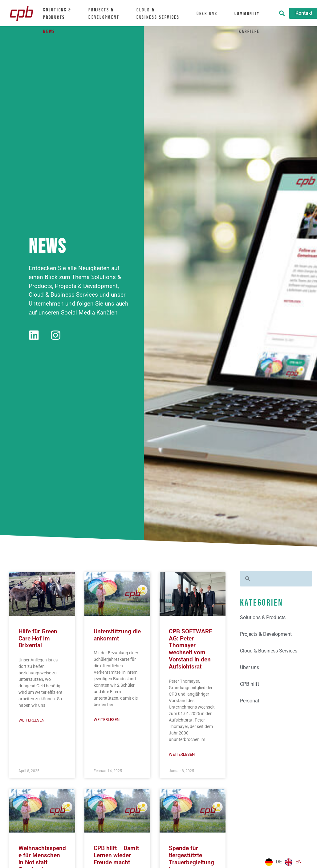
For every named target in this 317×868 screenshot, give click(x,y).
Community (250, 13)
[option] (293, 862)
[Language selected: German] (285, 862)
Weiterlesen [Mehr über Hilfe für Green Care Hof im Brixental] (31, 720)
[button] (282, 13)
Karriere (252, 31)
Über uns (210, 13)
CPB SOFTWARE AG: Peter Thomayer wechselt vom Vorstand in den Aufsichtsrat (191, 650)
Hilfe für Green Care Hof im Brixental (38, 639)
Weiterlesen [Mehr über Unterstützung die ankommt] (107, 720)
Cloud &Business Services (161, 13)
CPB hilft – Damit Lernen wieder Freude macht (116, 856)
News (49, 31)
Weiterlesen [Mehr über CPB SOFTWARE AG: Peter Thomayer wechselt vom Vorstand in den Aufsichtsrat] (182, 755)
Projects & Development (107, 13)
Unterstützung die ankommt (117, 635)
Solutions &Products (60, 13)
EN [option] (299, 862)
